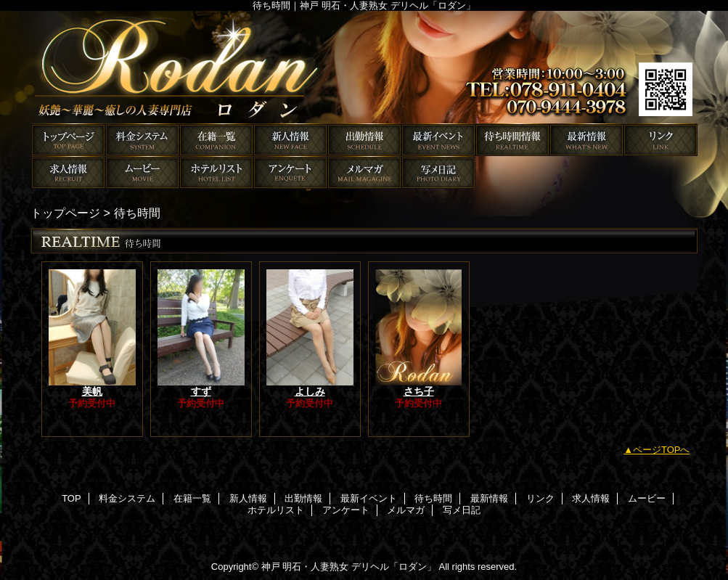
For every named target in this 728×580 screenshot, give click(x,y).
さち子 (419, 391)
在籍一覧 (216, 140)
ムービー (142, 172)
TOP (68, 140)
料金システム (142, 140)
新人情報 (290, 140)
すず (201, 391)
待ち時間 (512, 140)
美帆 (92, 391)
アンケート (290, 172)
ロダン (364, 67)
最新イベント (438, 140)
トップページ (65, 213)
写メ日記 (438, 172)
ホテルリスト (216, 172)
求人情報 (68, 172)
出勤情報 (364, 140)
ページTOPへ (662, 450)
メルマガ (364, 172)
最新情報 (586, 140)
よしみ (310, 391)
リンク (660, 140)
